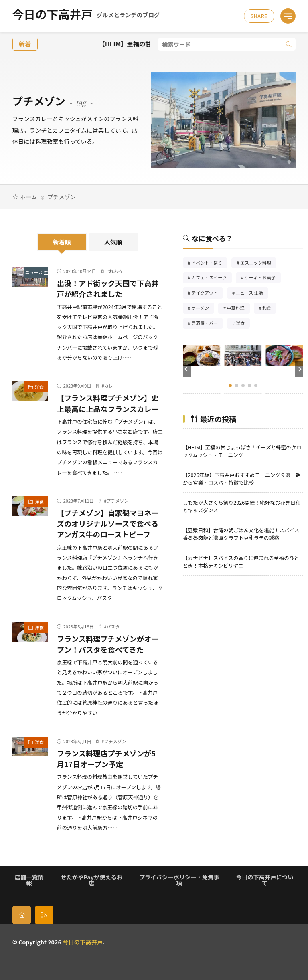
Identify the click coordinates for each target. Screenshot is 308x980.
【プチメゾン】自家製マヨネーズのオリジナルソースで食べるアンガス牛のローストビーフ (108, 523)
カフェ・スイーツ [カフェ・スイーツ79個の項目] (212, 278)
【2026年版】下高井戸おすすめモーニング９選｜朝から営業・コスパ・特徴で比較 (242, 479)
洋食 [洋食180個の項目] (243, 324)
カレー (111, 386)
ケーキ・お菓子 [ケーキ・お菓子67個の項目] (263, 278)
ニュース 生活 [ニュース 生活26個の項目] (252, 294)
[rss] (44, 915)
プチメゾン (118, 501)
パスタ (113, 626)
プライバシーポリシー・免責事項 (179, 880)
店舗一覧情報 (29, 880)
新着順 (62, 242)
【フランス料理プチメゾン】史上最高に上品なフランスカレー (108, 403)
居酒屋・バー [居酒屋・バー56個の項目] (207, 324)
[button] (187, 369)
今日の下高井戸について (265, 880)
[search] (289, 44)
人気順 (113, 242)
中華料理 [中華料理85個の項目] (238, 309)
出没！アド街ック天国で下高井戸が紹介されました (108, 288)
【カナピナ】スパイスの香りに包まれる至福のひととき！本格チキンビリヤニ (241, 562)
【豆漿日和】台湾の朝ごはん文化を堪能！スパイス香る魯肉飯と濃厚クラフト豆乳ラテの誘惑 (241, 534)
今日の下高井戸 (86, 16)
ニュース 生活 (36, 272)
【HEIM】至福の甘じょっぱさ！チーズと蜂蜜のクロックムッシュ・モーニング (242, 451)
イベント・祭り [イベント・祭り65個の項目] (209, 264)
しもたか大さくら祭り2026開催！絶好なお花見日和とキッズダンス (242, 506)
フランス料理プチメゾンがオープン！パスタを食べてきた (108, 644)
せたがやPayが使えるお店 (91, 880)
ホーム (28, 197)
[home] (22, 915)
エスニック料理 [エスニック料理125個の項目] (258, 264)
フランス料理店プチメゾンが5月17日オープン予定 (106, 759)
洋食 (39, 387)
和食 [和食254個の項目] (269, 309)
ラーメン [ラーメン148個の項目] (203, 309)
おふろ (116, 271)
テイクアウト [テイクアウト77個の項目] (207, 294)
